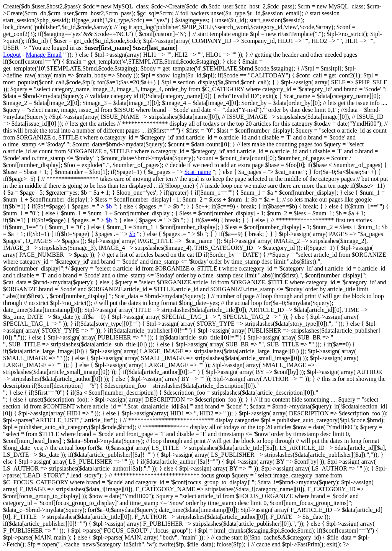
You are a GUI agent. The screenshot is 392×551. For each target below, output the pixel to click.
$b (109, 206)
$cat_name (198, 172)
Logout (12, 55)
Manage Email (44, 55)
